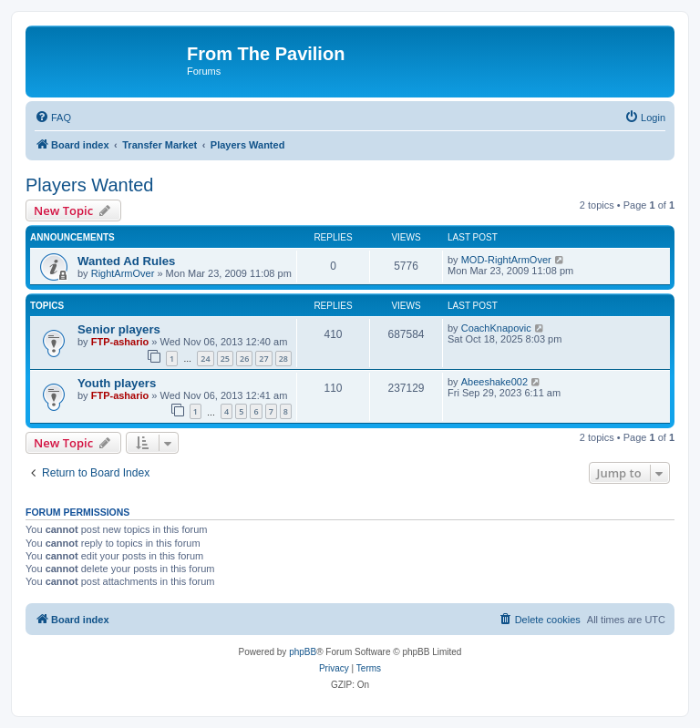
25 (225, 359)
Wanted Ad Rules (126, 261)
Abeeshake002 (494, 382)
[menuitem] (53, 118)
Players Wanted (89, 185)
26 (244, 359)
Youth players (117, 383)
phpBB (303, 652)
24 (205, 359)
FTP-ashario (120, 342)
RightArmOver (123, 273)
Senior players (119, 329)
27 (263, 359)
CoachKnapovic (496, 328)
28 (283, 359)
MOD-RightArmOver (506, 260)
